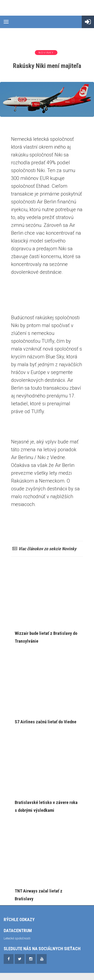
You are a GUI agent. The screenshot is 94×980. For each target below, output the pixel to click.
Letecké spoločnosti (17, 938)
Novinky (46, 53)
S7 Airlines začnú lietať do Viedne (46, 722)
